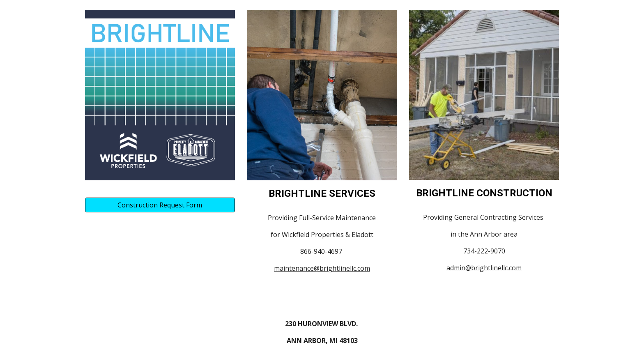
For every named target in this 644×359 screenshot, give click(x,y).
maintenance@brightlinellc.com (322, 268)
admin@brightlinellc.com (484, 268)
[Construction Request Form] (160, 205)
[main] (322, 194)
